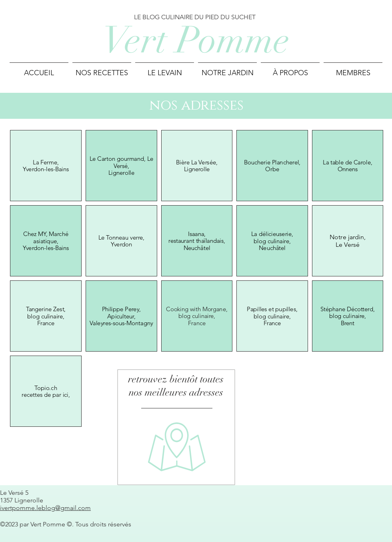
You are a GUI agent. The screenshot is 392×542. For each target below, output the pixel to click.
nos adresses (196, 105)
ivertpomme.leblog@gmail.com (45, 508)
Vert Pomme (196, 40)
